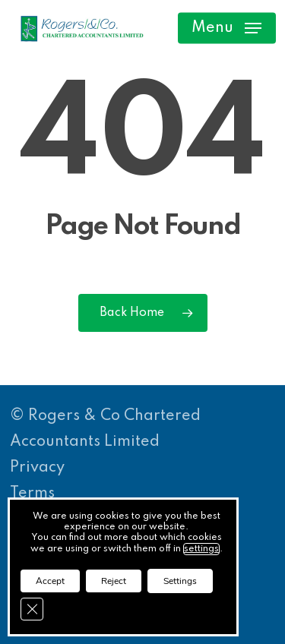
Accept (50, 581)
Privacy (37, 468)
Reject (114, 581)
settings (201, 549)
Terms (32, 494)
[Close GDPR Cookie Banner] (32, 609)
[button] (226, 28)
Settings (180, 581)
